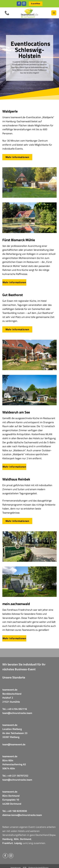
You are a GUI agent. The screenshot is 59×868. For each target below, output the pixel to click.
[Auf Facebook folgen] (19, 4)
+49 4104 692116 (17, 709)
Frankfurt (8, 843)
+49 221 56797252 (18, 776)
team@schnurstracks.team (17, 713)
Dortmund (26, 839)
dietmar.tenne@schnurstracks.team (22, 815)
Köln (16, 839)
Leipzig (18, 843)
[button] (54, 13)
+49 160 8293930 (17, 811)
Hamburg (7, 839)
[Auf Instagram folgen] (24, 4)
